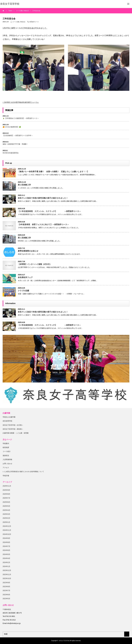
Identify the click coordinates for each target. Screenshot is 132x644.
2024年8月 (6, 542)
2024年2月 (6, 562)
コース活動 (16, 22)
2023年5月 (6, 599)
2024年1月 (6, 566)
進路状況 (6, 456)
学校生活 (23, 22)
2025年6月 (6, 502)
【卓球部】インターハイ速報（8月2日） (35, 264)
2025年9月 (6, 490)
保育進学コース (34, 22)
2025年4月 (6, 510)
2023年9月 (6, 583)
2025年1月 (6, 522)
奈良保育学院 (7, 421)
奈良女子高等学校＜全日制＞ (13, 425)
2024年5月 (6, 554)
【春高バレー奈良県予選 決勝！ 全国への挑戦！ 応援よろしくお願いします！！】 (53, 172)
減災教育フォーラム (32, 102)
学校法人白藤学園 (9, 417)
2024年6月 (6, 550)
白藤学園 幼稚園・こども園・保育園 (16, 433)
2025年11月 (7, 486)
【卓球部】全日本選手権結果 (14, 102)
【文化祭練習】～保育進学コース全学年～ (18, 136)
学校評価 (6, 476)
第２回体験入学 (24, 185)
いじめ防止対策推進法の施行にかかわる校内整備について (23, 472)
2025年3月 (6, 514)
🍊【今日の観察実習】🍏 (12, 127)
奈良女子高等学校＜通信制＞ (13, 429)
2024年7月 (6, 546)
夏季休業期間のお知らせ (28, 251)
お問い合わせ (7, 464)
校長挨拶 (6, 447)
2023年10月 (7, 578)
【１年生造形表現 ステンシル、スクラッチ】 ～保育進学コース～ (49, 211)
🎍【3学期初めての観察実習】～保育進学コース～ (21, 118)
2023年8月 (6, 587)
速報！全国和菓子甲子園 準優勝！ (15, 144)
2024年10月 (7, 534)
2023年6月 (6, 595)
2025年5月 (6, 506)
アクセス (6, 468)
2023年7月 (6, 591)
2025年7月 (6, 498)
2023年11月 (7, 575)
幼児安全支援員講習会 (11, 153)
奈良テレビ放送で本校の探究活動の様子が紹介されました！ (43, 198)
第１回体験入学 (24, 238)
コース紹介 (7, 451)
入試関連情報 (7, 460)
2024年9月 (6, 538)
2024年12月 (7, 526)
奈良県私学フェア (25, 277)
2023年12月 (7, 570)
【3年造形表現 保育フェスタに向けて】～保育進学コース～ (43, 224)
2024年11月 (7, 530)
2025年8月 (6, 494)
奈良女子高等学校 (64, 641)
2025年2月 (6, 518)
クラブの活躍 (23, 291)
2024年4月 (6, 558)
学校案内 (6, 443)
